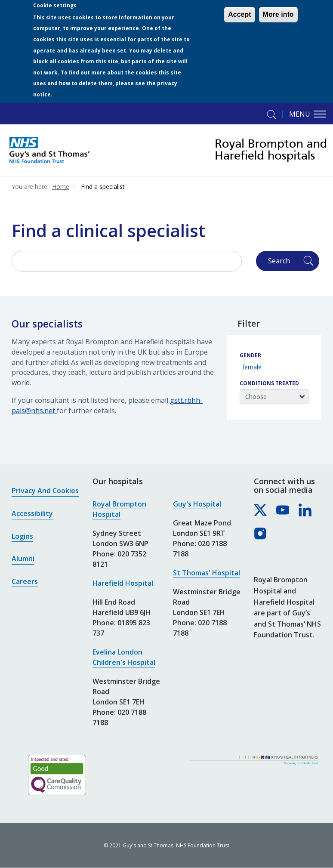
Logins (22, 536)
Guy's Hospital (197, 504)
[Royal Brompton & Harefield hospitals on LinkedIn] (305, 510)
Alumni (23, 559)
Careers (25, 581)
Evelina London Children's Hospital (124, 657)
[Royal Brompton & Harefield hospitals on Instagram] (261, 534)
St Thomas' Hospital (207, 573)
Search (279, 261)
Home (61, 187)
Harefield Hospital (123, 583)
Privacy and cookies (45, 491)
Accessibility (32, 513)
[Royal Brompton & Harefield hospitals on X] (261, 510)
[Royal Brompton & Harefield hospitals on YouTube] (283, 510)
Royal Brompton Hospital (119, 509)
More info (278, 14)
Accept (239, 14)
